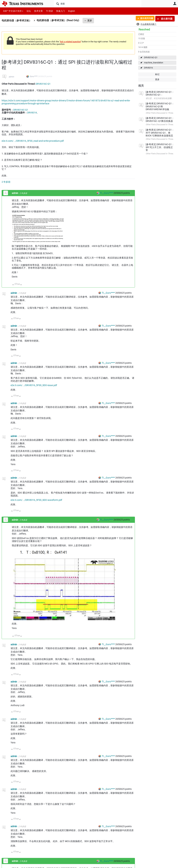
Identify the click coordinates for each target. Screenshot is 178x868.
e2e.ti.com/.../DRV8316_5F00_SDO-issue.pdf (34, 385)
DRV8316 (148, 68)
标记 (157, 74)
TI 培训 (49, 11)
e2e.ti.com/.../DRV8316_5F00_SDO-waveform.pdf (36, 500)
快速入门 (60, 11)
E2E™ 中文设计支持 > (13, 11)
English (72, 11)
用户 (175, 3)
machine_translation (154, 63)
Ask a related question (70, 42)
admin (11, 77)
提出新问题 (166, 19)
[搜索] (98, 4)
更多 (90, 21)
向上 (13, 285)
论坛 (29, 11)
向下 (21, 285)
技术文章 (38, 11)
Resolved (144, 29)
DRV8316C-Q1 (151, 57)
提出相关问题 (145, 19)
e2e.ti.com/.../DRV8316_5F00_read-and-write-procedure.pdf (33, 141)
